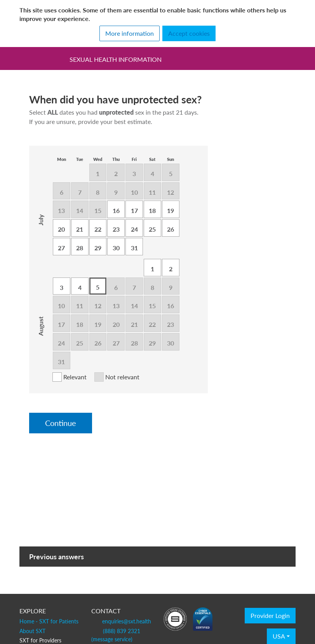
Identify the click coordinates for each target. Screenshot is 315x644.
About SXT (32, 631)
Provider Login (270, 616)
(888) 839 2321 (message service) (116, 635)
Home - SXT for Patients (49, 621)
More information (130, 33)
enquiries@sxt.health (127, 621)
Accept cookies (189, 33)
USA (279, 636)
